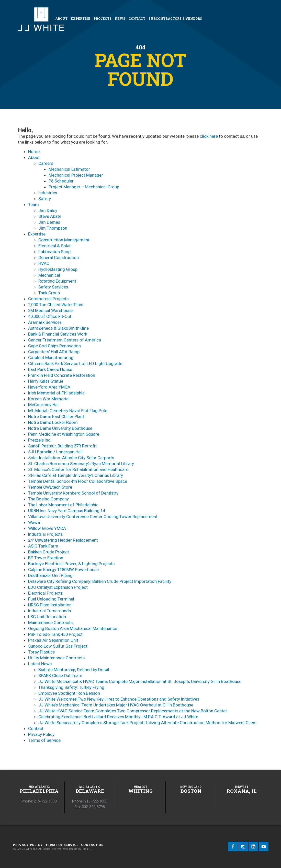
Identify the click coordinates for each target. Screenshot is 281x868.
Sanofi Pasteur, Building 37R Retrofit (62, 446)
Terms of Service (44, 740)
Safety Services (53, 287)
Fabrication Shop (54, 252)
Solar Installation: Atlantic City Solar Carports (71, 458)
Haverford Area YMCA (49, 387)
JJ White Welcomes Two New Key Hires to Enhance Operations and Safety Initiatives (119, 699)
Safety (45, 199)
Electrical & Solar (55, 246)
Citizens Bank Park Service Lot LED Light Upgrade (75, 363)
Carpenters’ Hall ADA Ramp (54, 352)
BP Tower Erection (46, 558)
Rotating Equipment (57, 281)
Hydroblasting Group (58, 269)
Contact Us (92, 845)
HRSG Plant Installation (50, 605)
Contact (137, 18)
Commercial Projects (48, 299)
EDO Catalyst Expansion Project (58, 587)
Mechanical (49, 275)
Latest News (40, 664)
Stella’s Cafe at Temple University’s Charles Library (76, 475)
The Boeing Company (48, 499)
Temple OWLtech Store (50, 487)
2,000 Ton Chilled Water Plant (56, 305)
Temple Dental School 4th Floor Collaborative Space (78, 481)
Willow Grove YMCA (47, 528)
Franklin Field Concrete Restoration (62, 375)
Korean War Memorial (49, 399)
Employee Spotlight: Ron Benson (69, 693)
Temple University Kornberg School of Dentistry (73, 493)
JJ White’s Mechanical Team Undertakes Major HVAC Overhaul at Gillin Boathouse (116, 705)
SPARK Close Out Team (60, 676)
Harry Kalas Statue (46, 381)
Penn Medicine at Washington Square (64, 434)
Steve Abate (50, 216)
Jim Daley (48, 210)
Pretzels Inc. (40, 440)
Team (33, 205)
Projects (103, 18)
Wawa (34, 522)
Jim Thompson (53, 228)
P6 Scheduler (61, 181)
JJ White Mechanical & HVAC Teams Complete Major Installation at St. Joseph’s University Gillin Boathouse (140, 681)
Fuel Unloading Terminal (51, 599)
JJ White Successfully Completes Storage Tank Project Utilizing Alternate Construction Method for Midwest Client (148, 723)
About (61, 18)
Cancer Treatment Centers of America (65, 340)
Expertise (81, 18)
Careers (46, 163)
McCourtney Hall (44, 405)
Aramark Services (45, 322)
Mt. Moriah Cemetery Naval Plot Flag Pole (68, 411)
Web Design (70, 849)
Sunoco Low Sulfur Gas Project (58, 646)
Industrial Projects (45, 534)
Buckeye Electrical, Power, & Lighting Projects (71, 564)
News (120, 18)
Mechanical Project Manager (76, 175)
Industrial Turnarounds (49, 611)
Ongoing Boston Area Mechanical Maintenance (73, 628)
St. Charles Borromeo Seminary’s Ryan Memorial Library (81, 464)
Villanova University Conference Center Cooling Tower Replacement (93, 517)
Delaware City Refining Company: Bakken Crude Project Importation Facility (100, 581)
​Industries (48, 193)
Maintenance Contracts (50, 623)
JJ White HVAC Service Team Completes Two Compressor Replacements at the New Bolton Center (133, 711)
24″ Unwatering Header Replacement (63, 540)
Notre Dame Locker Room (53, 422)
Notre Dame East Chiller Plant (56, 416)
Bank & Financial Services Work (58, 334)
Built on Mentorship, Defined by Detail (74, 670)
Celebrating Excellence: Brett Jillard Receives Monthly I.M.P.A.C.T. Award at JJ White (118, 717)
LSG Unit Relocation (47, 617)
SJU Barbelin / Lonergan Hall (55, 452)
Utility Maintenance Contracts (56, 658)
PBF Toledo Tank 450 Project (55, 634)
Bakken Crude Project (49, 552)
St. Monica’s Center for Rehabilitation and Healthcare (78, 469)
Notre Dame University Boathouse (60, 428)
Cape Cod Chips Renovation (54, 346)
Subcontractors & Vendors (175, 18)
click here (209, 136)
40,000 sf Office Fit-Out (50, 316)
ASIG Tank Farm (43, 546)
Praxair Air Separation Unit (53, 640)
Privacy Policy (41, 734)
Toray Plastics (41, 652)
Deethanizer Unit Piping (50, 575)
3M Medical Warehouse (50, 310)
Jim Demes (49, 222)
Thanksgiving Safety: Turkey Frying (71, 687)
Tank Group (49, 293)
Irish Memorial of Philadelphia (56, 393)
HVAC (44, 263)
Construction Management (64, 240)
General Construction (59, 258)
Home (34, 152)
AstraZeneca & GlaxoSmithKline (58, 328)
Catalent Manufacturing (51, 358)
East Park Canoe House (50, 369)
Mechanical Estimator (69, 169)
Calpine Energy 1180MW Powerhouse (63, 570)
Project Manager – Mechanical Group (84, 187)
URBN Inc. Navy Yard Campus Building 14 (67, 511)
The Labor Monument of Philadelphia (63, 505)
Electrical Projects (45, 593)
